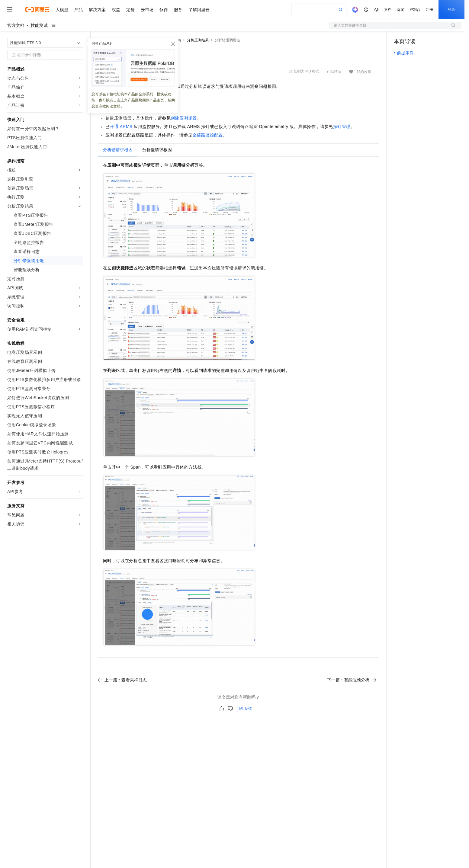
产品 (79, 10)
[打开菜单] (10, 10)
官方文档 (16, 25)
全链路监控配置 (208, 135)
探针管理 (342, 127)
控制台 (415, 10)
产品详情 (334, 72)
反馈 (246, 709)
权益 (116, 10)
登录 (451, 10)
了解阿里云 (199, 10)
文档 (388, 10)
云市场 (147, 10)
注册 (429, 10)
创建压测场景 (184, 118)
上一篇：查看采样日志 (122, 680)
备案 (400, 10)
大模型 (62, 10)
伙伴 (164, 10)
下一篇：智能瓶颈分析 (352, 680)
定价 (130, 10)
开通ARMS (121, 127)
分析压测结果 (198, 40)
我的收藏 (364, 72)
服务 (178, 10)
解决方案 (97, 10)
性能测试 (39, 25)
